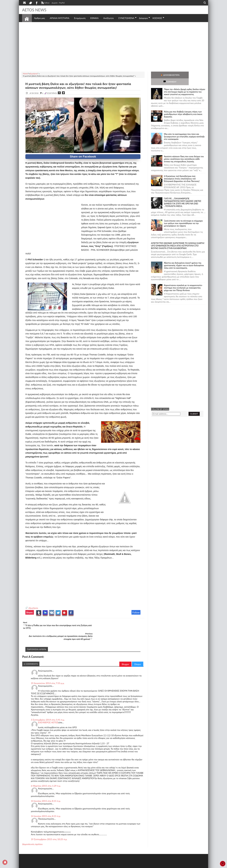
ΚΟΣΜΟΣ (157, 18)
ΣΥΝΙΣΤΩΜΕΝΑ (126, 18)
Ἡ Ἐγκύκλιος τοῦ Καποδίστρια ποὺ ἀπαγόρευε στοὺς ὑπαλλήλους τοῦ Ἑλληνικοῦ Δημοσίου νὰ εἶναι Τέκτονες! (182, 172)
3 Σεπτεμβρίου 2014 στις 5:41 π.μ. (48, 709)
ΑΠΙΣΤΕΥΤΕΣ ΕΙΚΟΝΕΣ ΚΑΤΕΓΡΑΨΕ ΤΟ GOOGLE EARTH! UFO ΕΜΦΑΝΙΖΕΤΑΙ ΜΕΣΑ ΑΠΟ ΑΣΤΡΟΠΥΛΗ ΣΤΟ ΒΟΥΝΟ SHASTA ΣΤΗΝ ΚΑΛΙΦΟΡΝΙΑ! (178, 239)
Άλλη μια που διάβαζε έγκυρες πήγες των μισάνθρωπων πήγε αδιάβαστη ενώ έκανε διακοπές (183, 107)
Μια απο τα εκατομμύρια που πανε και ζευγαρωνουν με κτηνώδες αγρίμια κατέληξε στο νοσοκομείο (184, 130)
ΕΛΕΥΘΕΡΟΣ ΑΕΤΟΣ (48, 711)
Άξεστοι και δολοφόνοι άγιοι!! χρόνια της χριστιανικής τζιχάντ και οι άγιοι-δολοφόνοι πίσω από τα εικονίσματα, (184, 259)
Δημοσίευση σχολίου (32, 833)
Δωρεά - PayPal (58, 3)
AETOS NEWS (35, 10)
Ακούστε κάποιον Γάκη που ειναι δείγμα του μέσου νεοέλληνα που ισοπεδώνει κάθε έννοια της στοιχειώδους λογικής (184, 152)
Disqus (138, 653)
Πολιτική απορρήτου (81, 865)
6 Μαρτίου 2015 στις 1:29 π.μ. (46, 775)
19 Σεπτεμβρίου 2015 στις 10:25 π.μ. (49, 828)
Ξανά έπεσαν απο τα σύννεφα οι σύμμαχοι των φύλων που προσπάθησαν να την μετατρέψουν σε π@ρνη (183, 216)
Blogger (125, 653)
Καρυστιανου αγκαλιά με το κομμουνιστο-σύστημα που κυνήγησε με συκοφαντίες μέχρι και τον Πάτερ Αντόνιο (183, 281)
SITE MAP (67, 865)
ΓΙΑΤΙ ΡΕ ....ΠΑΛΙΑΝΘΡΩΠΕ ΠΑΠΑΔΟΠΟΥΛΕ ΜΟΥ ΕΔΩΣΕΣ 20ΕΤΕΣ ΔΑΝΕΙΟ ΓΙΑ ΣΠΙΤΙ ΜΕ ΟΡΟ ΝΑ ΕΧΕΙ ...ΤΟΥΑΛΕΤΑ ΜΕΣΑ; (183, 196)
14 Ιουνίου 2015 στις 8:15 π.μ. (46, 790)
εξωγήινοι (33, 608)
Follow (136, 612)
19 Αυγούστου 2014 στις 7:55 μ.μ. (48, 672)
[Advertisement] (113, 46)
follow (45, 3)
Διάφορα (143, 18)
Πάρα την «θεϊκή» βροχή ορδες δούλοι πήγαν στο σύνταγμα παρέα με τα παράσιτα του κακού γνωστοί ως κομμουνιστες (185, 85)
